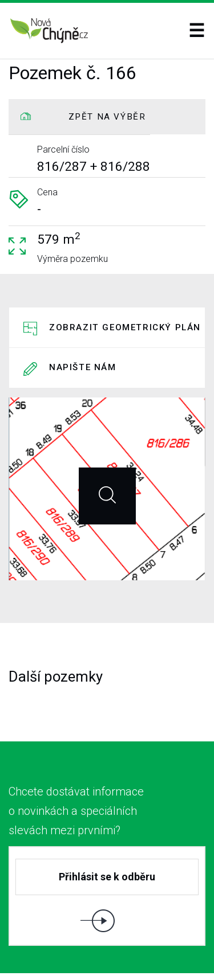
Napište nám (83, 335)
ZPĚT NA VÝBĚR (107, 117)
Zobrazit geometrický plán (125, 321)
